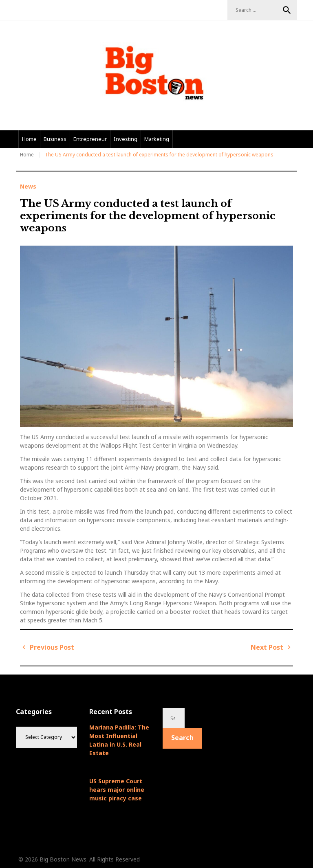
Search (287, 10)
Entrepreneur (90, 139)
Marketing (157, 139)
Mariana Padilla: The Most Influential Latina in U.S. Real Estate (119, 740)
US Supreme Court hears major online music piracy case (117, 790)
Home (29, 139)
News (28, 187)
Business (55, 139)
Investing (126, 139)
